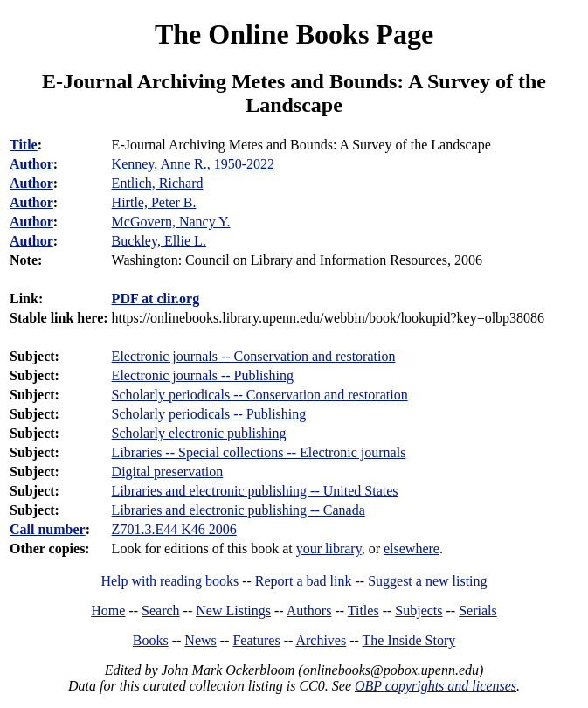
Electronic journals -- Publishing (203, 375)
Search (161, 611)
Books (151, 640)
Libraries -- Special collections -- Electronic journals (259, 452)
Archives (321, 640)
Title (24, 145)
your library (329, 548)
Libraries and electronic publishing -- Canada (239, 510)
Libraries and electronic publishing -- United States (255, 491)
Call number (48, 529)
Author (31, 164)
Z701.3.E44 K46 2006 (174, 529)
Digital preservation (168, 472)
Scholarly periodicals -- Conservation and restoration (260, 395)
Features (256, 640)
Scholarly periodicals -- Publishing (209, 414)
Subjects (419, 611)
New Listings (233, 611)
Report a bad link (304, 581)
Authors (309, 611)
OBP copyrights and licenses (436, 686)
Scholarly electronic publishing (199, 433)
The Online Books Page (294, 34)
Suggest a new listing (427, 581)
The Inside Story (409, 640)
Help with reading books (169, 581)
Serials (478, 611)
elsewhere (412, 548)
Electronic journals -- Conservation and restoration (254, 356)
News (200, 640)
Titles (363, 611)
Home (108, 611)
